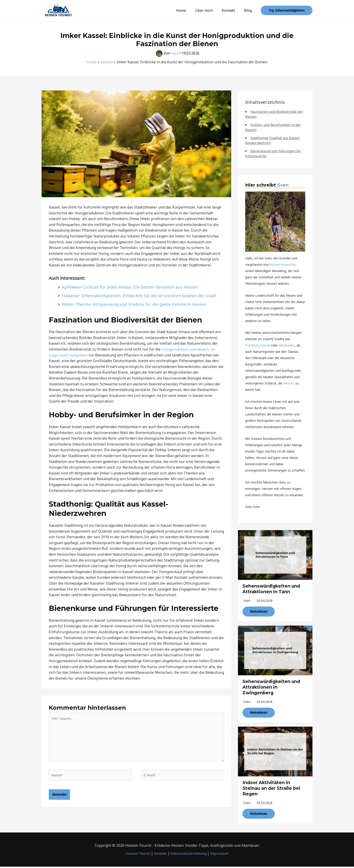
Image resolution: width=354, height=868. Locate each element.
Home (187, 10)
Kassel (265, 345)
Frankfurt (252, 345)
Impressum (222, 855)
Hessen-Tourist (136, 855)
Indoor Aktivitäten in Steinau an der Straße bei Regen (273, 787)
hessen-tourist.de (282, 264)
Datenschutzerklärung (189, 855)
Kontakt (231, 10)
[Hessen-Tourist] (58, 10)
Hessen (289, 383)
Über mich (208, 10)
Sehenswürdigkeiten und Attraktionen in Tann (272, 588)
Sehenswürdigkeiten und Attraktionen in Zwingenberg (272, 686)
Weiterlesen (259, 611)
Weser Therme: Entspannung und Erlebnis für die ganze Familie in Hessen (139, 313)
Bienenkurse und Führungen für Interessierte (272, 153)
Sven (283, 185)
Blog (249, 10)
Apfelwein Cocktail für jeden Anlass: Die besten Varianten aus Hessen (134, 287)
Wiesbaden (287, 345)
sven (247, 600)
